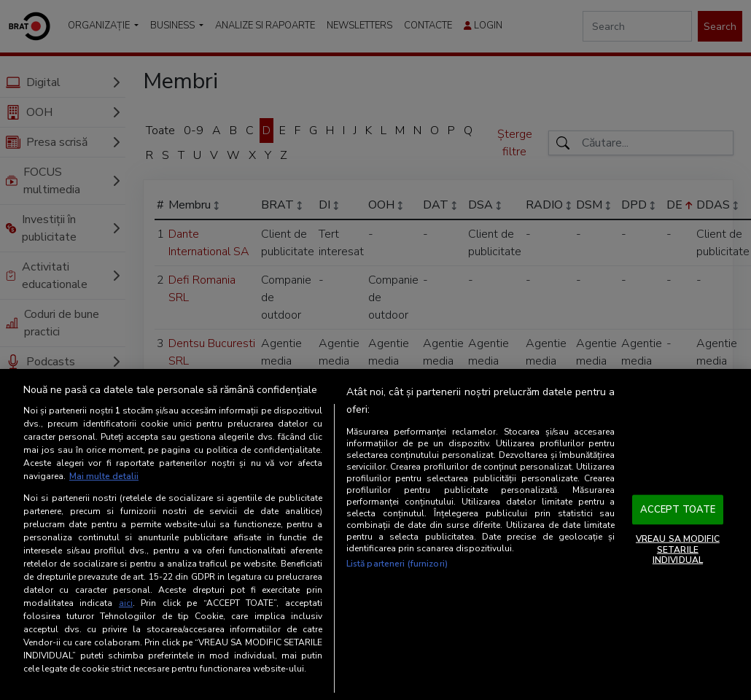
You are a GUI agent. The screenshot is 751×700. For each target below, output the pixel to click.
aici (126, 603)
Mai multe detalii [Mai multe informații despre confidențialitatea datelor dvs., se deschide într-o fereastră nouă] (104, 476)
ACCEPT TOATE (678, 509)
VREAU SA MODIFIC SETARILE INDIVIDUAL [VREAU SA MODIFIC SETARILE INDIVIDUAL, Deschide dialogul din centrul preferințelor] (678, 549)
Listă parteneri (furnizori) (397, 564)
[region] (375, 534)
